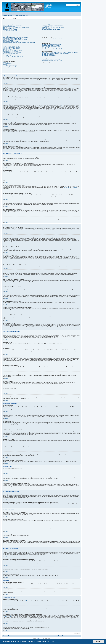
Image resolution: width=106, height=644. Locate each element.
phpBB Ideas (55, 608)
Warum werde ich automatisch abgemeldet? (10, 29)
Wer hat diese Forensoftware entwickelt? (49, 64)
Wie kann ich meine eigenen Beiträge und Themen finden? (52, 49)
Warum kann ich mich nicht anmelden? (9, 26)
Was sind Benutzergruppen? (47, 24)
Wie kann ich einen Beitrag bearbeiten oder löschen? (11, 47)
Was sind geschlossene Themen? (8, 70)
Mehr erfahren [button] (50, 641)
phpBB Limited (67, 187)
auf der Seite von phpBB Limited (35, 602)
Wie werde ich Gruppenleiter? (47, 26)
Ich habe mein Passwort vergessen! (9, 28)
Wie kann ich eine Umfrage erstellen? (9, 49)
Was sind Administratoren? (47, 22)
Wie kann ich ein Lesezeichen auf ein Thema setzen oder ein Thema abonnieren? (56, 53)
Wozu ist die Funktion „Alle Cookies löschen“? (10, 30)
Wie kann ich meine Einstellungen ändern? (10, 34)
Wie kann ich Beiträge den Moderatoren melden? (11, 56)
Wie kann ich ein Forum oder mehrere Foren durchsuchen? (52, 45)
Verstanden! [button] (98, 642)
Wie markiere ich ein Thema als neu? (9, 59)
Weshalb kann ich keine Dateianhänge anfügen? (11, 54)
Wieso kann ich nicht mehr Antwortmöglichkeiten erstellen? (12, 50)
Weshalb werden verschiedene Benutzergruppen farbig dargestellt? (53, 27)
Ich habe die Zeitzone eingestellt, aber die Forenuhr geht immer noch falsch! (15, 37)
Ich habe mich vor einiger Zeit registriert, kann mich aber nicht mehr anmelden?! (16, 27)
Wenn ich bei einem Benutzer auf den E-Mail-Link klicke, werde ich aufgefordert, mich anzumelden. (19, 43)
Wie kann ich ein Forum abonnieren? (48, 55)
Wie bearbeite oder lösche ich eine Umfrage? (10, 52)
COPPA (62, 105)
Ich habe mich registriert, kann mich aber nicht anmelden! (12, 25)
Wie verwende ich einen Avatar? (8, 40)
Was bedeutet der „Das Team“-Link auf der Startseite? (51, 29)
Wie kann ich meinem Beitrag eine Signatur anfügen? (11, 48)
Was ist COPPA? (5, 23)
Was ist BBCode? (6, 62)
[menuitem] (10, 13)
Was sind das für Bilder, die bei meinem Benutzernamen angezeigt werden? (15, 39)
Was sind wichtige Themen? (7, 69)
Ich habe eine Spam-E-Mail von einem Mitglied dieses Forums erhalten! (54, 35)
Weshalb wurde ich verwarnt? (8, 55)
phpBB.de (75, 187)
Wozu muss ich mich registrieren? (8, 22)
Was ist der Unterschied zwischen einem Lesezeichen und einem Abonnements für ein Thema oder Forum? (60, 52)
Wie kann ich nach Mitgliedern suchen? (49, 48)
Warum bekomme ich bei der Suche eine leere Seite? (51, 47)
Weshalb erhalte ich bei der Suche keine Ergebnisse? (51, 46)
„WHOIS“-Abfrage (8, 617)
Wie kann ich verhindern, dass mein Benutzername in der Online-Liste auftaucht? (16, 35)
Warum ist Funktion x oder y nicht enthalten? (49, 65)
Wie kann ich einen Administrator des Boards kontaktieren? (52, 67)
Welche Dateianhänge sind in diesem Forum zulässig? (51, 59)
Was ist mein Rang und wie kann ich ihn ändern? (11, 41)
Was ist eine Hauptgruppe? (47, 28)
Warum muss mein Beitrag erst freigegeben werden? (11, 58)
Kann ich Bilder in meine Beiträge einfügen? (10, 66)
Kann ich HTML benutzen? (7, 64)
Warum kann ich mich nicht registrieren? (9, 24)
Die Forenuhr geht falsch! (7, 36)
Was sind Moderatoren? (46, 23)
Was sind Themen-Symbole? (7, 71)
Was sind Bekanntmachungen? (8, 68)
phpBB (38, 638)
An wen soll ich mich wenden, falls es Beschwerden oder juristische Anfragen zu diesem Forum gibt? (59, 66)
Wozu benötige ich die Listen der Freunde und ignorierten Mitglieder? (54, 39)
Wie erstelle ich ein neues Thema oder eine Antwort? (11, 46)
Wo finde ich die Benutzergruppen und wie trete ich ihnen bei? (52, 25)
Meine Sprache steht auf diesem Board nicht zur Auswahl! (12, 38)
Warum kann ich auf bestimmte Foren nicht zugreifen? (12, 53)
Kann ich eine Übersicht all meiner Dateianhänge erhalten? (52, 60)
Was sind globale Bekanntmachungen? (9, 67)
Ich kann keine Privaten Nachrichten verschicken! (50, 33)
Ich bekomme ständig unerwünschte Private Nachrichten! (52, 34)
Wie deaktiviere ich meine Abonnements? (49, 56)
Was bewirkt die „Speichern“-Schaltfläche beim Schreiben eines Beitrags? (15, 57)
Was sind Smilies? (6, 65)
